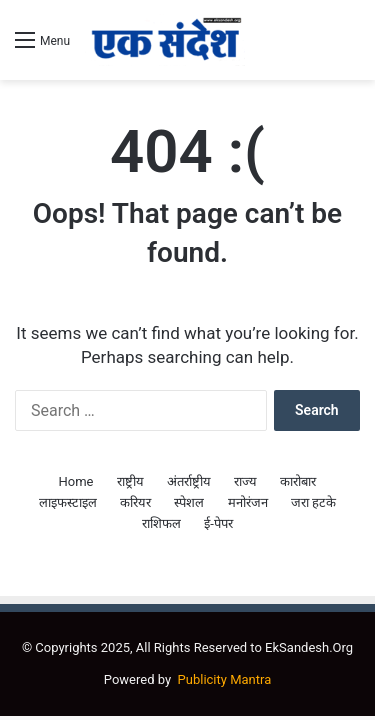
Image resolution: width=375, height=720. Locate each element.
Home (76, 481)
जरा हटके (313, 502)
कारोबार (298, 481)
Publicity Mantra (225, 679)
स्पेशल (189, 502)
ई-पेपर (218, 523)
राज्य (245, 481)
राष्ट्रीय (130, 481)
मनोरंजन (248, 502)
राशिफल (161, 523)
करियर (135, 502)
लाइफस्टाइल (68, 502)
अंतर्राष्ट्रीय (189, 481)
